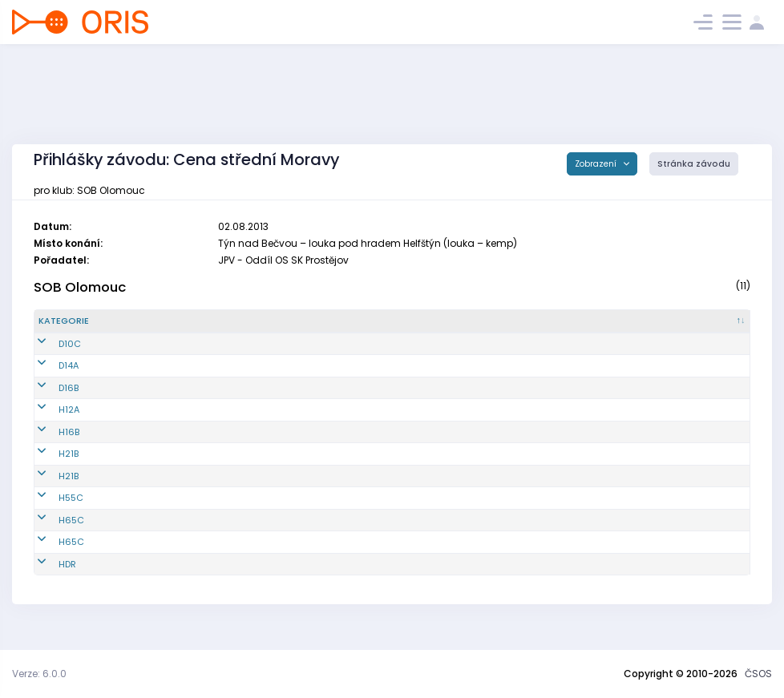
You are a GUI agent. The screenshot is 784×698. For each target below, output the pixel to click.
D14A (48, 379)
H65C (51, 533)
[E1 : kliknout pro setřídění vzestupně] (481, 328)
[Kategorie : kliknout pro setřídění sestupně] (79, 328)
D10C (50, 357)
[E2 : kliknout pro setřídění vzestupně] (558, 328)
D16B (48, 401)
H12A (49, 423)
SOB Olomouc (80, 287)
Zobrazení (597, 164)
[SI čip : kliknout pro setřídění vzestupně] (712, 328)
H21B (48, 467)
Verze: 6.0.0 (39, 674)
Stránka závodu (694, 164)
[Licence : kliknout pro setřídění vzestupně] (405, 328)
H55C (51, 511)
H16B (49, 445)
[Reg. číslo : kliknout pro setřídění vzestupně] (161, 328)
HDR (47, 577)
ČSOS (758, 674)
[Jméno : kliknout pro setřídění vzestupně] (283, 328)
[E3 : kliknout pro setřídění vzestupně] (635, 328)
